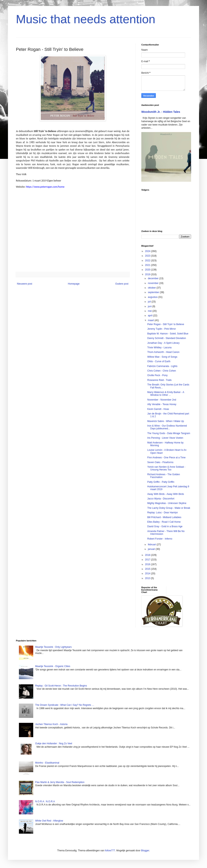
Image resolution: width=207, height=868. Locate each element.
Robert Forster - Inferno (160, 539)
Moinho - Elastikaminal (47, 763)
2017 (148, 560)
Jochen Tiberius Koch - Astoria (51, 724)
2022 (148, 261)
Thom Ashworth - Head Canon (163, 352)
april (150, 316)
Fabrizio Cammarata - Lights (162, 366)
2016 (148, 564)
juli (150, 302)
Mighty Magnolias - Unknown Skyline (167, 503)
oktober (152, 288)
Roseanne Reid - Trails (159, 380)
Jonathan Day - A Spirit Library (163, 343)
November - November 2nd (162, 400)
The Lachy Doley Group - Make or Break (169, 508)
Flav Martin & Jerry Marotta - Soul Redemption (60, 782)
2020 (148, 270)
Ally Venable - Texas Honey (162, 404)
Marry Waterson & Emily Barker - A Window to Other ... (166, 394)
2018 (148, 555)
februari (152, 545)
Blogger (145, 851)
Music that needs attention (86, 19)
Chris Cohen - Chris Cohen (162, 371)
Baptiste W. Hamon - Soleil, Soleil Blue (168, 334)
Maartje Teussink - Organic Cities (53, 666)
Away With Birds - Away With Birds (166, 494)
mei (150, 311)
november (154, 283)
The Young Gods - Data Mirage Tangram (169, 433)
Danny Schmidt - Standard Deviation (167, 338)
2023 (148, 256)
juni (150, 306)
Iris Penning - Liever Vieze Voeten (165, 438)
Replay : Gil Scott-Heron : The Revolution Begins (61, 686)
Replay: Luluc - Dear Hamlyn (163, 513)
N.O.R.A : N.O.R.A (45, 801)
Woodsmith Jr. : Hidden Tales (161, 112)
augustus (153, 297)
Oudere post (122, 284)
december (154, 278)
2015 (148, 569)
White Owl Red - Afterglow (49, 821)
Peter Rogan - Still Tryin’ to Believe (166, 324)
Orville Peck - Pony (157, 375)
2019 (148, 274)
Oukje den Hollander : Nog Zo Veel (54, 743)
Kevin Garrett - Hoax (158, 409)
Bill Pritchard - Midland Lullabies (164, 517)
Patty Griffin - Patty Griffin (161, 482)
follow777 (110, 851)
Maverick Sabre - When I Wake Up (166, 421)
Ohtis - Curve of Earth (159, 361)
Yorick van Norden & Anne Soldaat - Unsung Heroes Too (166, 468)
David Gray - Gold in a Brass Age (165, 526)
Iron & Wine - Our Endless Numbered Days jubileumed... (167, 427)
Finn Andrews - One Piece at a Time (166, 458)
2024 (148, 251)
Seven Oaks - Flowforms (160, 462)
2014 (148, 574)
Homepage (74, 284)
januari (152, 549)
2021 (148, 265)
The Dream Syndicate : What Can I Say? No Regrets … (65, 705)
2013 (148, 578)
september (154, 292)
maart (151, 320)
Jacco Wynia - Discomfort (161, 499)
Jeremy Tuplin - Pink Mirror (162, 329)
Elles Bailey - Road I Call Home (164, 522)
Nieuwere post (25, 284)
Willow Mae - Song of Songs (162, 357)
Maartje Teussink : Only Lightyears (53, 647)
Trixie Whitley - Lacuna (159, 348)
